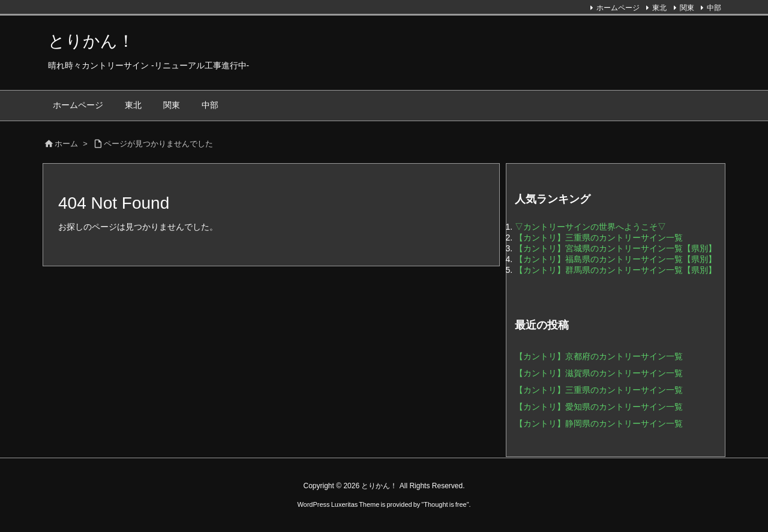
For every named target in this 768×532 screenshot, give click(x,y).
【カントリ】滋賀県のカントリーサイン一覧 (599, 373)
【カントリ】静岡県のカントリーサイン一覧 (599, 423)
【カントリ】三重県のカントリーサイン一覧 (599, 238)
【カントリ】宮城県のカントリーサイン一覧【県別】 (616, 248)
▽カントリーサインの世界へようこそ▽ (590, 227)
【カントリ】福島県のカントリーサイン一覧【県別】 (616, 259)
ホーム (66, 144)
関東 (687, 8)
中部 (714, 8)
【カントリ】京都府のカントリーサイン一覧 (599, 356)
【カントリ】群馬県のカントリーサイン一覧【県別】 (616, 270)
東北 (659, 8)
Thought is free (445, 504)
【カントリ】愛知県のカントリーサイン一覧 (599, 407)
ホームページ (618, 8)
